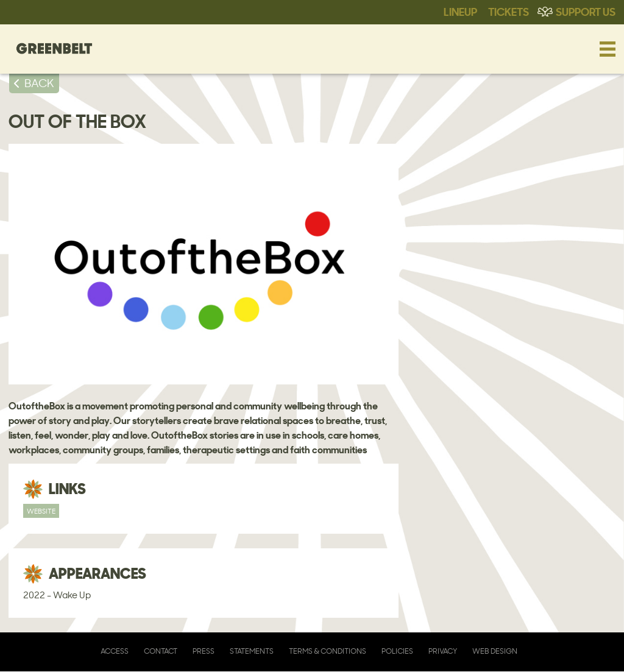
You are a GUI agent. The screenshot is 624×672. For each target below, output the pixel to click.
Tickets (509, 11)
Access (115, 651)
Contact (161, 651)
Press (204, 651)
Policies (397, 651)
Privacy (443, 651)
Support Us (586, 11)
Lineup (460, 11)
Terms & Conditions (328, 651)
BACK (39, 83)
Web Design (495, 651)
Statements (252, 651)
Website (41, 511)
